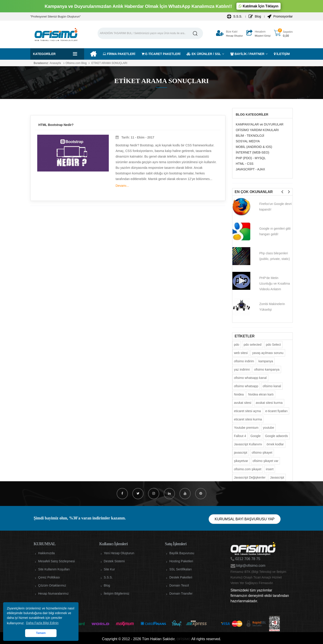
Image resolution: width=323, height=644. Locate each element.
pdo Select (273, 345)
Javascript (277, 477)
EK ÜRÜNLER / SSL (204, 54)
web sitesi (241, 353)
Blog (255, 16)
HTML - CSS (245, 164)
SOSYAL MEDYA (248, 141)
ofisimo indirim (244, 361)
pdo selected (252, 345)
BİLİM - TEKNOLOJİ (250, 136)
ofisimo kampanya (267, 369)
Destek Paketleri (181, 577)
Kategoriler (44, 54)
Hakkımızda (46, 553)
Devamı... (122, 186)
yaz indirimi (242, 369)
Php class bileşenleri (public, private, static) (275, 256)
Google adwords (277, 436)
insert (270, 469)
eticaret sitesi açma (247, 411)
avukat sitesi (243, 403)
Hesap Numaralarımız (53, 593)
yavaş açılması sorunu (268, 353)
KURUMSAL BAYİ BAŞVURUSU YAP (245, 519)
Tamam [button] (41, 633)
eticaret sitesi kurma (248, 419)
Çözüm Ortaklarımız (52, 585)
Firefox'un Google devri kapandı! (275, 207)
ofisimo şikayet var (265, 461)
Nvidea (239, 394)
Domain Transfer (181, 593)
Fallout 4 (240, 436)
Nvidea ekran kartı (261, 394)
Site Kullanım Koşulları (54, 569)
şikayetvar (241, 461)
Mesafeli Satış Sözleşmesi (56, 561)
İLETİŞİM (282, 54)
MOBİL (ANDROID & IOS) (254, 147)
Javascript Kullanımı (248, 444)
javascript (241, 453)
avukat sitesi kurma (269, 403)
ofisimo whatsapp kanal (250, 378)
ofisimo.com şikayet (248, 469)
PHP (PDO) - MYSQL (251, 158)
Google (256, 436)
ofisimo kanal (272, 386)
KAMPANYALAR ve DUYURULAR (260, 124)
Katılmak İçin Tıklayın (259, 6)
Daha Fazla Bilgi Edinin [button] (42, 623)
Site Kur (109, 569)
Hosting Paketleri (181, 561)
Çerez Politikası (49, 577)
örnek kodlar (275, 444)
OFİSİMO (183, 639)
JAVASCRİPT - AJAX (250, 169)
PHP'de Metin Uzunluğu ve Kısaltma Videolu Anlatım (275, 284)
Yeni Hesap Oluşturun (119, 553)
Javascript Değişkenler (250, 477)
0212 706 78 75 (247, 559)
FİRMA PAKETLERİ (119, 54)
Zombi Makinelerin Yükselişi (272, 307)
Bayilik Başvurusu (182, 553)
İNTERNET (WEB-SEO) (252, 152)
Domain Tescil (179, 585)
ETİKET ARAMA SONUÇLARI (109, 63)
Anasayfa (55, 63)
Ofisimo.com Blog (76, 63)
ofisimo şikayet (262, 453)
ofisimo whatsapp (246, 386)
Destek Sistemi (114, 561)
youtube (268, 428)
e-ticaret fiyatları (277, 411)
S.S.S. (235, 16)
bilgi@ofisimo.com (250, 566)
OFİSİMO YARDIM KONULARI (257, 130)
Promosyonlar (280, 16)
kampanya (266, 361)
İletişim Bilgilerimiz (117, 593)
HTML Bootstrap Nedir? (56, 125)
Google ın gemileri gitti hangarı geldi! (275, 231)
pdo (237, 345)
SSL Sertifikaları (181, 569)
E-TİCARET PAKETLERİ (161, 54)
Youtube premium (246, 428)
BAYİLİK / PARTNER (247, 54)
